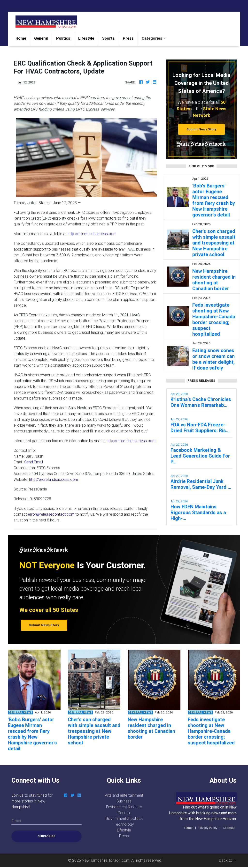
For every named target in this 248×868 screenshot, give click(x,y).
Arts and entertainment (124, 795)
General (41, 38)
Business (124, 801)
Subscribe (46, 836)
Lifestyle (86, 38)
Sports (108, 38)
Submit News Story (201, 129)
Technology (124, 824)
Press (128, 38)
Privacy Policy (208, 828)
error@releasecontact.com (51, 514)
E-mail (16, 821)
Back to (228, 860)
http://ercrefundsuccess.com (92, 234)
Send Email (34, 462)
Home (23, 38)
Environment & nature (124, 807)
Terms (188, 828)
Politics (63, 38)
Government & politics (124, 818)
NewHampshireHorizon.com (106, 860)
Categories (152, 38)
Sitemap (229, 828)
